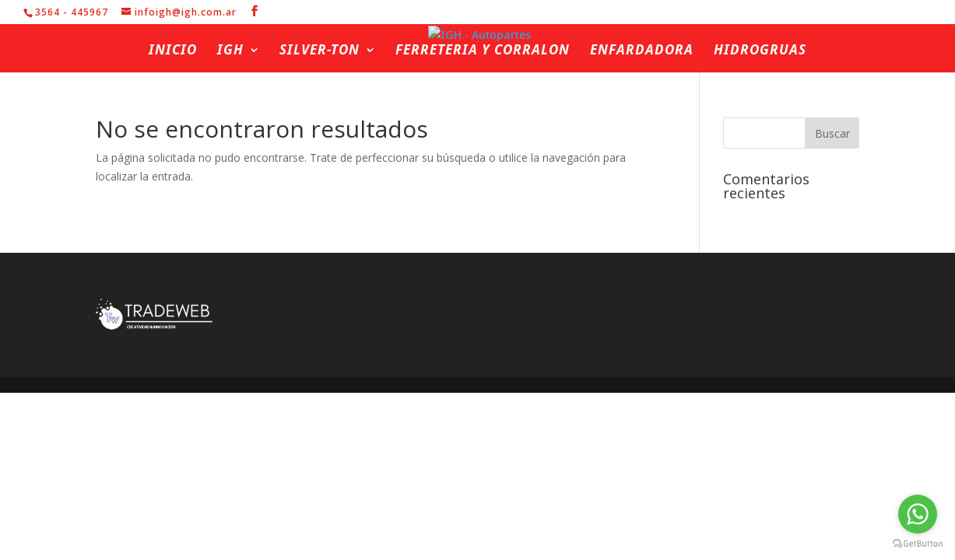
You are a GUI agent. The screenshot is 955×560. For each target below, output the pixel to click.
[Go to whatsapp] (918, 514)
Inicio (173, 51)
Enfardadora (642, 51)
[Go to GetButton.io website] (918, 544)
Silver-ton (320, 51)
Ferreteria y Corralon (483, 51)
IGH (230, 51)
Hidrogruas (760, 51)
